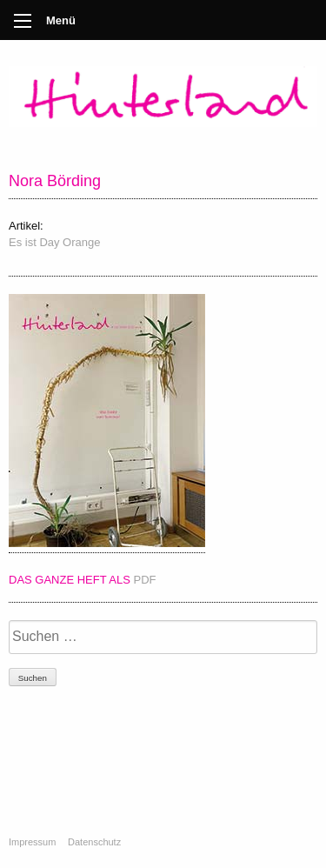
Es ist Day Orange (55, 242)
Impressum (32, 842)
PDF (145, 580)
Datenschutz (94, 842)
